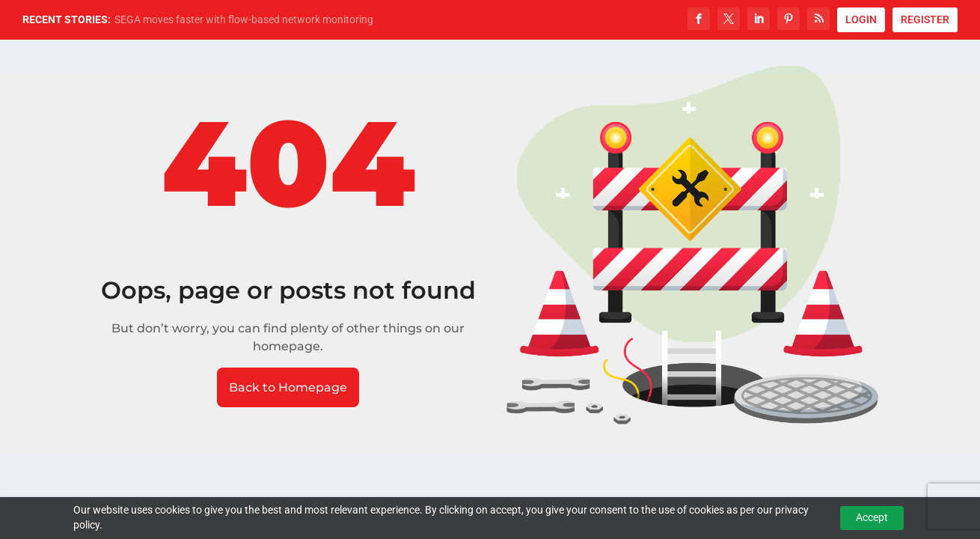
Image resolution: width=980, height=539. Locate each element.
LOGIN (861, 19)
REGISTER (925, 19)
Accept (872, 517)
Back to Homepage (288, 387)
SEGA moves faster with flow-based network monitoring (244, 19)
